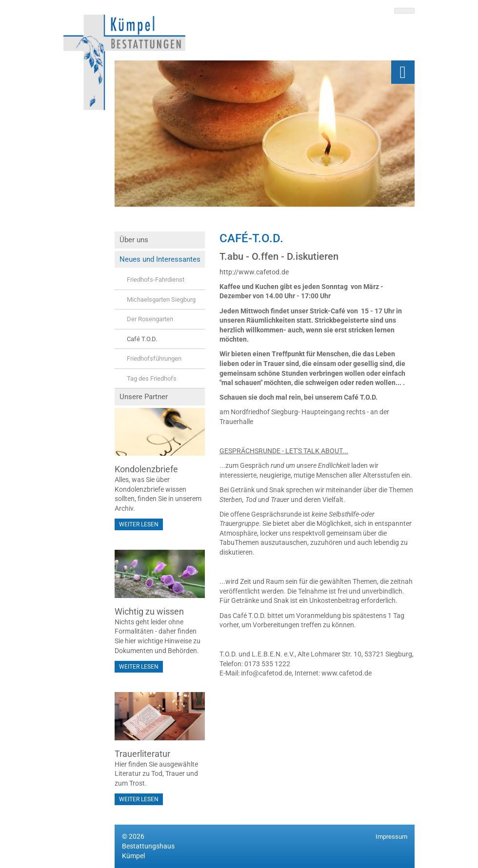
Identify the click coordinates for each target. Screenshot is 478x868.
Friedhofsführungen (154, 358)
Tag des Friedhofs (152, 378)
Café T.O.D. (142, 339)
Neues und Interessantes (160, 259)
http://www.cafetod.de (254, 272)
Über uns (134, 240)
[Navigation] (403, 72)
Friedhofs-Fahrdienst (156, 280)
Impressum (391, 837)
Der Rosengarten (150, 319)
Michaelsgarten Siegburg (161, 299)
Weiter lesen (139, 524)
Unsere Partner (144, 397)
